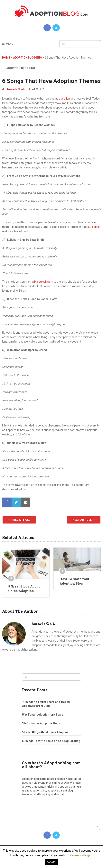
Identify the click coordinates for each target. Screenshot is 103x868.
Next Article (84, 520)
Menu (10, 44)
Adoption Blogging (28, 58)
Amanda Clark (16, 89)
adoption (64, 99)
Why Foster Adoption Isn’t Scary (43, 715)
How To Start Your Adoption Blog (74, 581)
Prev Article (19, 520)
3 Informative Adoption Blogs (41, 723)
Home (6, 58)
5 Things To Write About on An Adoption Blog (51, 741)
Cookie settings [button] (80, 855)
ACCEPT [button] (51, 862)
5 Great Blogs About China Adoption (24, 588)
